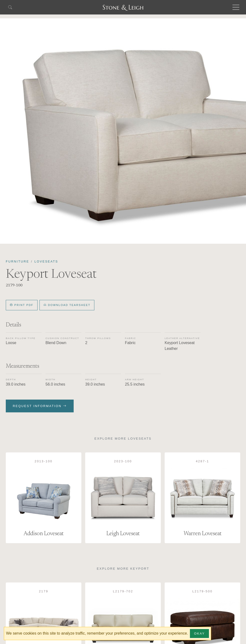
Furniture (17, 261)
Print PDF (22, 305)
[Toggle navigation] (236, 7)
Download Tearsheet (67, 305)
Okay (199, 634)
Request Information (40, 406)
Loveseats (46, 261)
